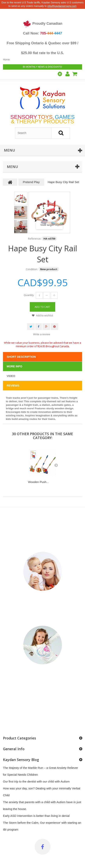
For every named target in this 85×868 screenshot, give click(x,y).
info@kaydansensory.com (62, 6)
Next (21, 231)
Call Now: (42, 33)
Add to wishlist (44, 315)
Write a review (42, 334)
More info (14, 366)
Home (6, 59)
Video (11, 376)
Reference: (35, 239)
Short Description (21, 357)
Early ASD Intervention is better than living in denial (36, 816)
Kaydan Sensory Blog (21, 760)
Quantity (29, 295)
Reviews (13, 386)
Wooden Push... (38, 482)
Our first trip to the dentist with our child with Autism (36, 781)
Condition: (32, 269)
